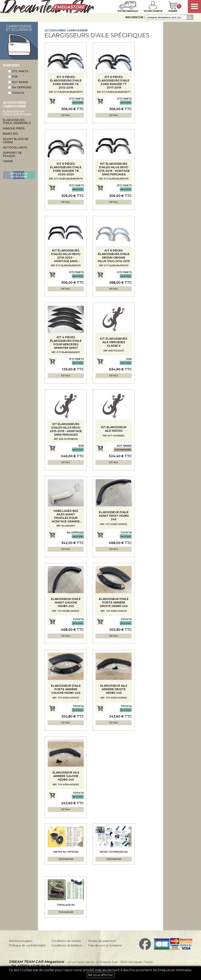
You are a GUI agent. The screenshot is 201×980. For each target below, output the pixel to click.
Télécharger (66, 859)
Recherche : (135, 17)
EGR (13, 77)
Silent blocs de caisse (16, 141)
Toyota (16, 93)
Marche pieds (14, 128)
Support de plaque (12, 154)
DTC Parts (18, 71)
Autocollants (15, 148)
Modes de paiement (102, 941)
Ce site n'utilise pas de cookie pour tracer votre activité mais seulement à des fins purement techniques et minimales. (100, 973)
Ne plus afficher (100, 975)
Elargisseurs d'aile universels (17, 122)
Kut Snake (18, 82)
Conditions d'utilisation (67, 945)
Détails (66, 115)
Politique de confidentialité (27, 945)
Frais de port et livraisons (105, 945)
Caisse (8, 161)
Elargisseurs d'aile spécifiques (17, 113)
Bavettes (10, 134)
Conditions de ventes (66, 941)
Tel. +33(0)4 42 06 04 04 (30, 966)
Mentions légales (21, 941)
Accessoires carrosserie (66, 30)
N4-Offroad (20, 87)
